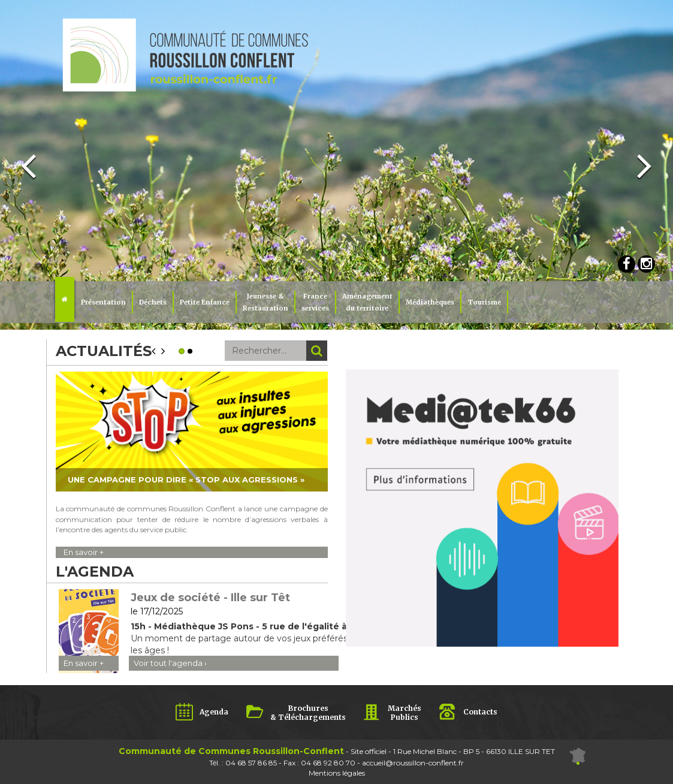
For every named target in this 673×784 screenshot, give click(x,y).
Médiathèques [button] (430, 302)
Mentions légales (337, 773)
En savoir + (84, 552)
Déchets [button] (153, 302)
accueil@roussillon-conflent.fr (413, 763)
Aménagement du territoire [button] (367, 302)
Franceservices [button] (315, 302)
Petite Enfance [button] (205, 302)
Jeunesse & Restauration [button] (265, 302)
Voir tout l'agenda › (170, 663)
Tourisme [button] (484, 302)
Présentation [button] (103, 302)
